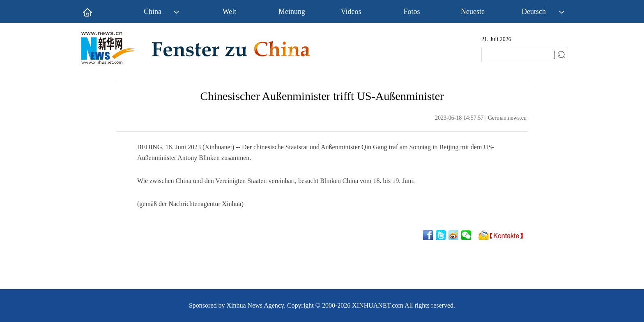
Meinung (292, 12)
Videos (351, 12)
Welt (230, 12)
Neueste (473, 12)
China (153, 12)
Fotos (412, 12)
